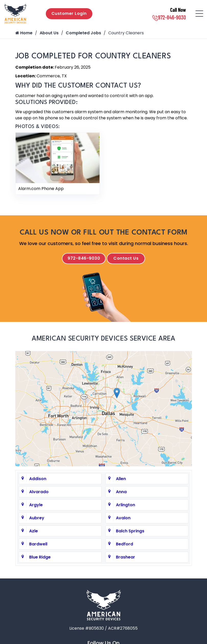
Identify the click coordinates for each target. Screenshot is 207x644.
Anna (121, 492)
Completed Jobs (83, 33)
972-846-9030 (169, 17)
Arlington (126, 505)
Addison (38, 479)
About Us (49, 33)
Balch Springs (130, 531)
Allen (121, 479)
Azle (34, 531)
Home (24, 33)
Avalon (123, 518)
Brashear (126, 557)
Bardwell (38, 544)
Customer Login (69, 13)
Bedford (124, 544)
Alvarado (39, 492)
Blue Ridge (40, 557)
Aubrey (37, 518)
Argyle (36, 505)
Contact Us (126, 258)
